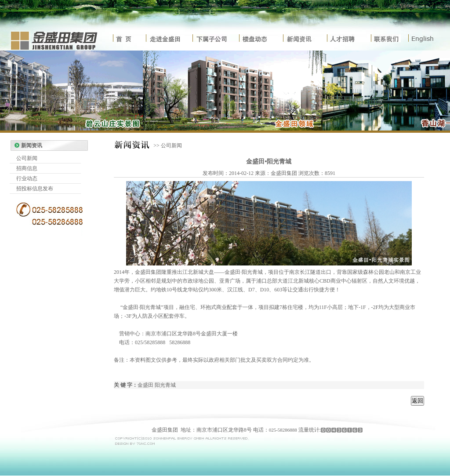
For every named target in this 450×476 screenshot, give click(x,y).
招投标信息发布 (35, 189)
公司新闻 (27, 158)
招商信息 (27, 168)
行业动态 (27, 178)
